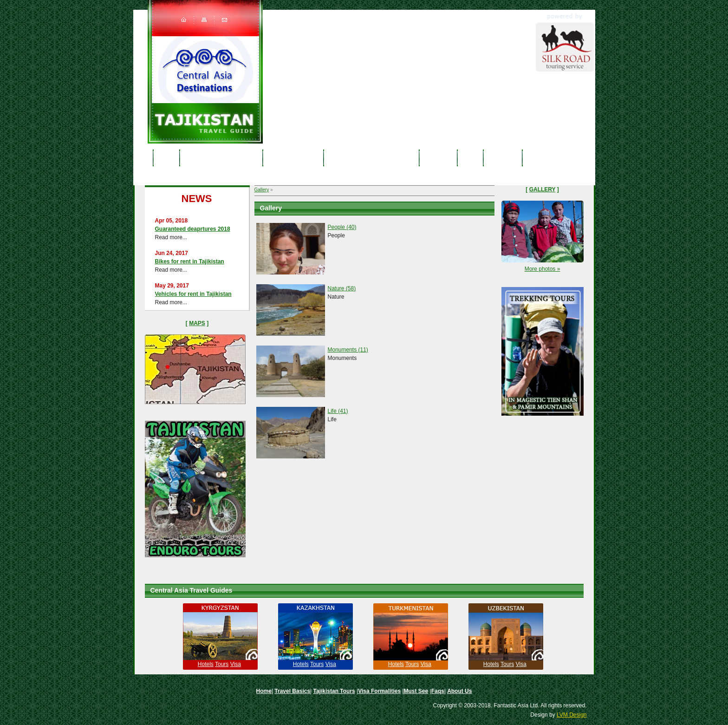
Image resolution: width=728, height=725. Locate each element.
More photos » (543, 269)
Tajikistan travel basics (221, 157)
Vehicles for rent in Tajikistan (193, 294)
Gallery (262, 190)
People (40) (342, 227)
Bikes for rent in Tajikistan (190, 261)
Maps (197, 323)
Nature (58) (342, 288)
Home (166, 157)
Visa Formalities (379, 691)
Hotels (206, 664)
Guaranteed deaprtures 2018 (193, 229)
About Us (503, 157)
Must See (438, 157)
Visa (236, 664)
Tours (222, 664)
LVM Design (572, 715)
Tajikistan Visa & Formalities (371, 157)
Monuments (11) (348, 350)
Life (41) (338, 411)
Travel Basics (292, 691)
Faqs (470, 157)
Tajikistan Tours (293, 157)
